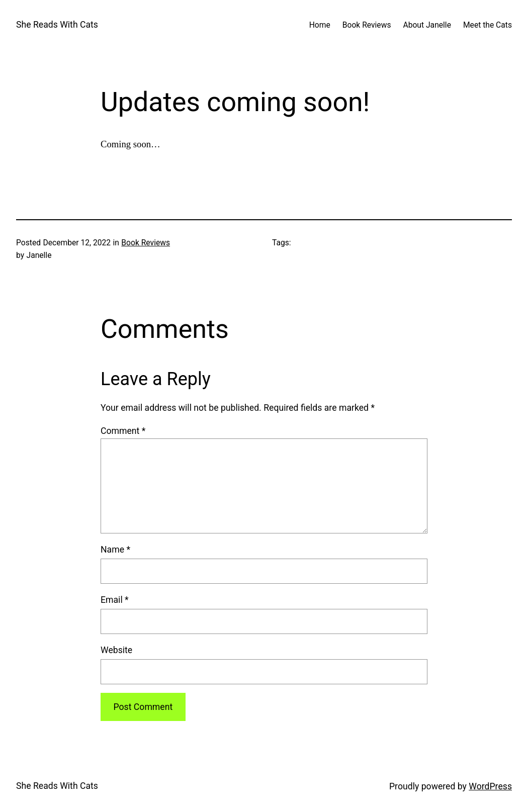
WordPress (490, 786)
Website (116, 650)
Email (115, 600)
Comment (123, 431)
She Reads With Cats (57, 25)
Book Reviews (146, 243)
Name (115, 550)
